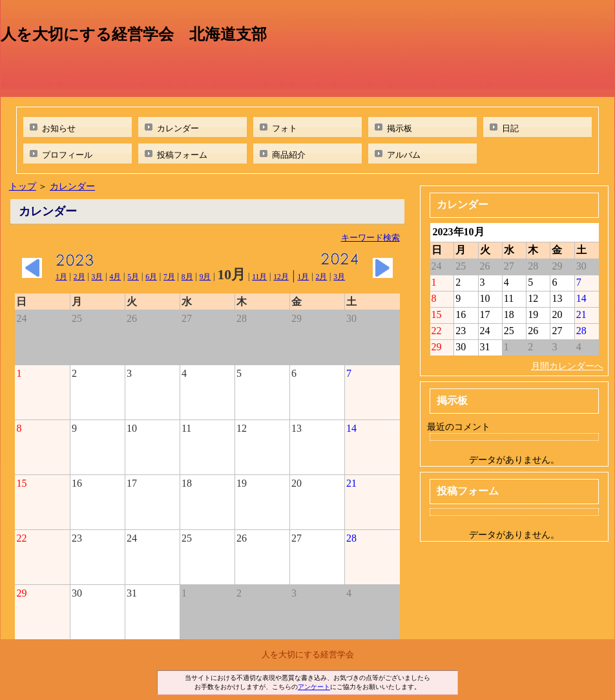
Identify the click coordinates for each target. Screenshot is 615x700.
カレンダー (178, 128)
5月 (133, 277)
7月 (169, 277)
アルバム (404, 155)
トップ (23, 186)
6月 (151, 277)
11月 (259, 277)
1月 (61, 277)
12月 (281, 277)
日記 (510, 128)
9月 (205, 277)
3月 (98, 277)
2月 (79, 277)
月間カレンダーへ (567, 366)
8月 (187, 277)
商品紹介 (289, 155)
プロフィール (67, 155)
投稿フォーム (182, 155)
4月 (115, 277)
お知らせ (59, 128)
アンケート (314, 687)
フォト (285, 128)
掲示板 (400, 128)
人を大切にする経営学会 (308, 654)
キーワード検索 (370, 238)
